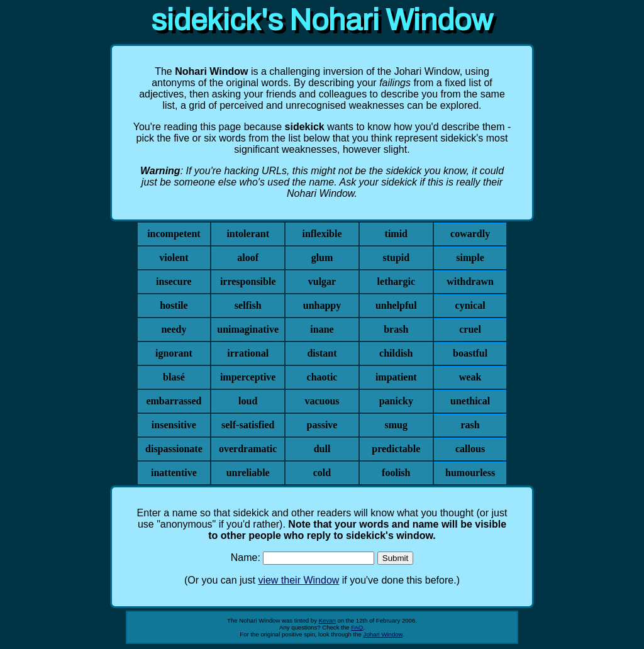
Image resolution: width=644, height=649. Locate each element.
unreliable (248, 473)
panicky (396, 401)
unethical (470, 401)
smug (396, 425)
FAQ (357, 627)
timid (396, 234)
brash (396, 329)
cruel (470, 329)
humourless (470, 473)
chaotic (322, 377)
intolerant (248, 234)
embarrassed (174, 401)
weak (470, 377)
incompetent (174, 234)
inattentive (174, 473)
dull (322, 449)
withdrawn (470, 281)
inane (322, 329)
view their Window (298, 580)
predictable (396, 449)
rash (470, 425)
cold (322, 473)
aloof (248, 258)
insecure (174, 281)
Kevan (327, 620)
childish (396, 353)
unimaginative (248, 329)
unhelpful (396, 305)
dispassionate (174, 449)
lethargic (396, 281)
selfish (248, 305)
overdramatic (248, 449)
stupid (396, 258)
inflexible (322, 234)
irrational (248, 353)
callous (470, 449)
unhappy (322, 305)
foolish (396, 473)
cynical (470, 305)
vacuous (322, 401)
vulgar (322, 281)
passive (322, 425)
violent (174, 258)
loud (248, 401)
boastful (470, 353)
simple (470, 258)
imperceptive (248, 377)
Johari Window (383, 634)
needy (174, 329)
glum (322, 258)
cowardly (470, 234)
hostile (174, 305)
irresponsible (248, 281)
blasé (174, 377)
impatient (396, 377)
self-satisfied (248, 425)
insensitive (174, 425)
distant (322, 353)
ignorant (174, 353)
